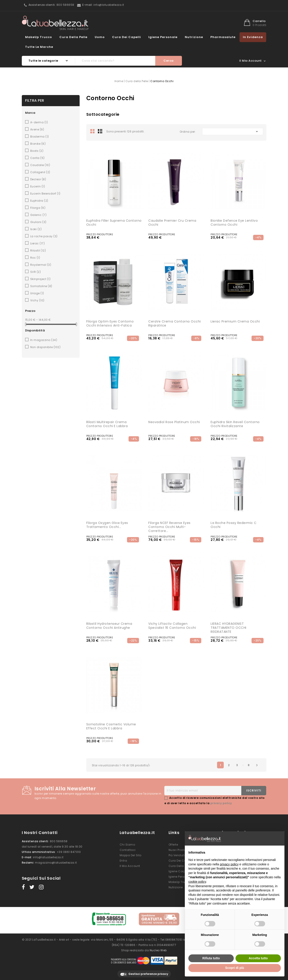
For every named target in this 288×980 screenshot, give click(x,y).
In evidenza (253, 37)
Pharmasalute (223, 37)
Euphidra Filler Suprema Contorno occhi (114, 223)
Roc (35, 258)
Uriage (37, 293)
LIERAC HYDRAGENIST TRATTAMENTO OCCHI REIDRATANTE (229, 628)
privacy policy (221, 803)
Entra (123, 861)
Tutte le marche (39, 47)
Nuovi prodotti (179, 850)
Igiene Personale (163, 37)
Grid (93, 131)
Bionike (38, 144)
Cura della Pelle (73, 37)
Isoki (36, 229)
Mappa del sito (131, 855)
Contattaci (128, 850)
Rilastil (38, 251)
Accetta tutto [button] (258, 958)
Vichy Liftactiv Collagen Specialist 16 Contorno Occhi (172, 626)
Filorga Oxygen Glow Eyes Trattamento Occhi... (107, 525)
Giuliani (38, 222)
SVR (36, 272)
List (100, 131)
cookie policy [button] (197, 882)
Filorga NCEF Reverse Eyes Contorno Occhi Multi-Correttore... (169, 527)
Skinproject (40, 279)
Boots (37, 151)
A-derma (39, 122)
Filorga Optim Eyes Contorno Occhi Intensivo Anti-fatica (110, 323)
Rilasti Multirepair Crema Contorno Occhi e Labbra (107, 424)
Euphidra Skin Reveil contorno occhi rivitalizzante (235, 424)
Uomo (100, 37)
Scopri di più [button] (235, 968)
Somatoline (41, 286)
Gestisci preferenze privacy (144, 972)
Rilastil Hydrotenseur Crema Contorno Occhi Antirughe (109, 626)
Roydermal (41, 265)
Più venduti (177, 855)
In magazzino (44, 340)
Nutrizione (194, 37)
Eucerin (38, 186)
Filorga (38, 208)
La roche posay (44, 236)
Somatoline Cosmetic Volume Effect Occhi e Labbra (111, 726)
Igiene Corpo (178, 871)
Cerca (169, 61)
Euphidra (39, 201)
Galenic (38, 215)
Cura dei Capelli (127, 37)
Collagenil (40, 172)
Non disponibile (45, 347)
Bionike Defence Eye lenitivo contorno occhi (234, 223)
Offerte (173, 845)
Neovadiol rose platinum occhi (174, 422)
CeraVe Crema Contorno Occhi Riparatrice (175, 323)
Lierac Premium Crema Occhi (235, 321)
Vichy (37, 300)
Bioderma (40, 137)
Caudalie (40, 165)
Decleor (38, 179)
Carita (37, 158)
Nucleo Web (158, 948)
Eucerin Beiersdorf (45, 194)
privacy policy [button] (229, 864)
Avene (37, 129)
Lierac (38, 243)
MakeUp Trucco (39, 37)
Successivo (257, 765)
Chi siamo (127, 845)
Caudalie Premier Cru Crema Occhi (172, 223)
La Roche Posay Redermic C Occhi (234, 525)
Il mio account (130, 866)
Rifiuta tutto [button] (211, 958)
